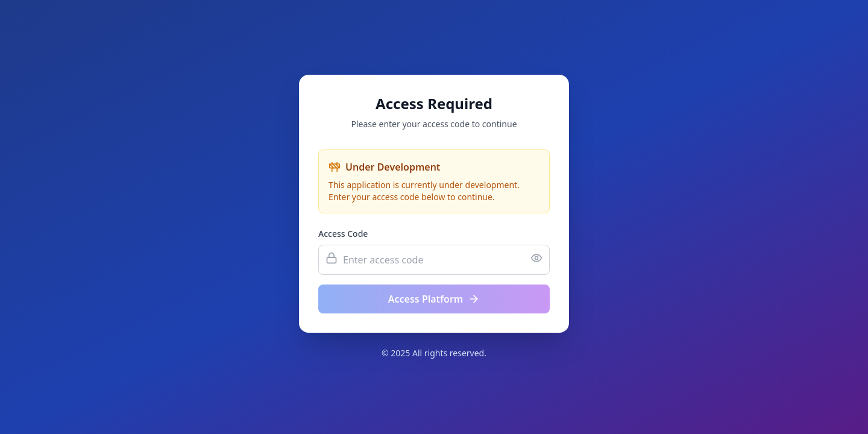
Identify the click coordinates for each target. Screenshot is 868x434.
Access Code (343, 234)
